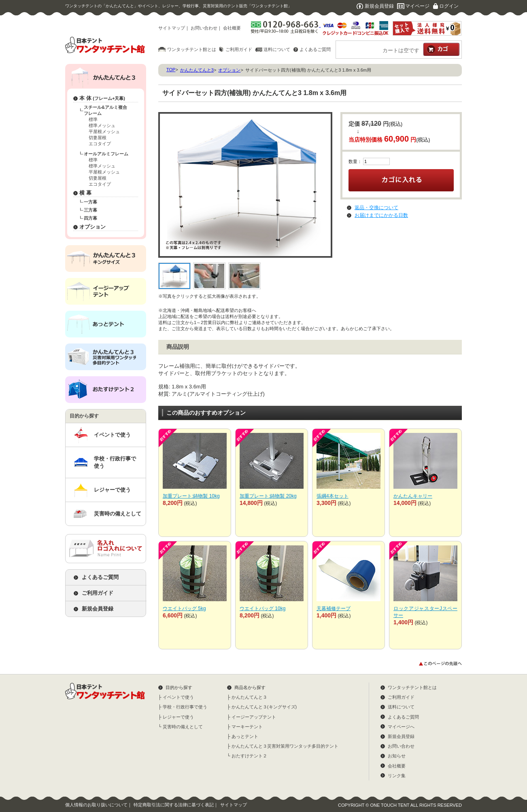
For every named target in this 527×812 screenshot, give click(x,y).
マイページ (417, 6)
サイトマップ (172, 28)
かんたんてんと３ (249, 697)
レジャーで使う (112, 490)
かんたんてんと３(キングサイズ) (264, 707)
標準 (93, 119)
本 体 (102, 98)
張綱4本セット (333, 496)
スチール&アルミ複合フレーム (105, 110)
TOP (171, 70)
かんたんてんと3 (197, 70)
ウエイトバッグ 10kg (262, 608)
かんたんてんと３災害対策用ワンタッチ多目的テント (285, 746)
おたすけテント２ (249, 756)
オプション (92, 227)
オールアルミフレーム (106, 154)
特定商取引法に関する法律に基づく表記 (174, 805)
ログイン (449, 6)
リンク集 (397, 776)
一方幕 (90, 202)
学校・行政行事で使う (115, 462)
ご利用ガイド (239, 49)
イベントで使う (112, 435)
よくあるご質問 (315, 49)
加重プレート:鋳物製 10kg (191, 496)
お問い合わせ (204, 28)
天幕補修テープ (334, 608)
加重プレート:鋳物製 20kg (268, 496)
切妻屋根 (98, 138)
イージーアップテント (254, 717)
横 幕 (85, 193)
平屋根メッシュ (104, 131)
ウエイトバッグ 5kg (184, 608)
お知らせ (397, 756)
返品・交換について (376, 208)
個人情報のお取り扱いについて (96, 805)
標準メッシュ (102, 125)
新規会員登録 (379, 6)
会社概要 (232, 28)
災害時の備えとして (118, 514)
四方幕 (90, 218)
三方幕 (90, 210)
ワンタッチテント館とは (192, 49)
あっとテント (245, 736)
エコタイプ (100, 144)
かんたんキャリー (413, 496)
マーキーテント (247, 727)
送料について (277, 49)
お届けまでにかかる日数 (381, 215)
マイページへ (401, 727)
